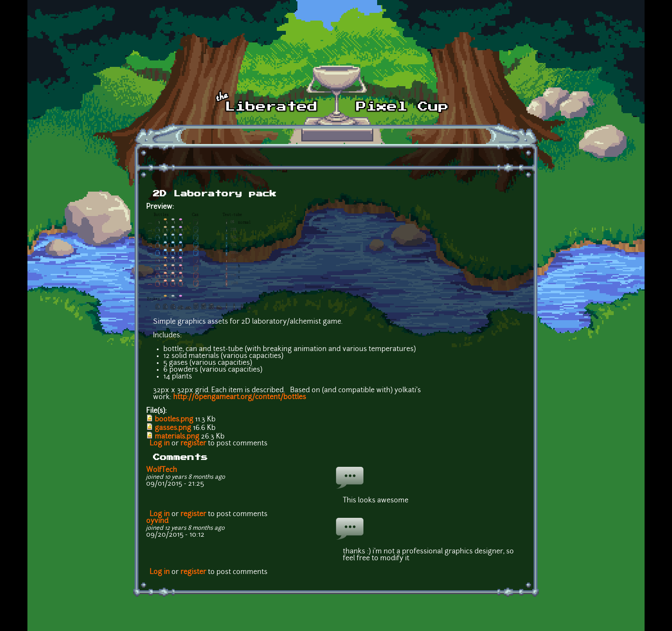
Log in (160, 444)
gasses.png (173, 428)
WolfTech (162, 470)
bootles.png (174, 420)
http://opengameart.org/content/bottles (240, 397)
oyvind (157, 521)
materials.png (177, 437)
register (193, 444)
